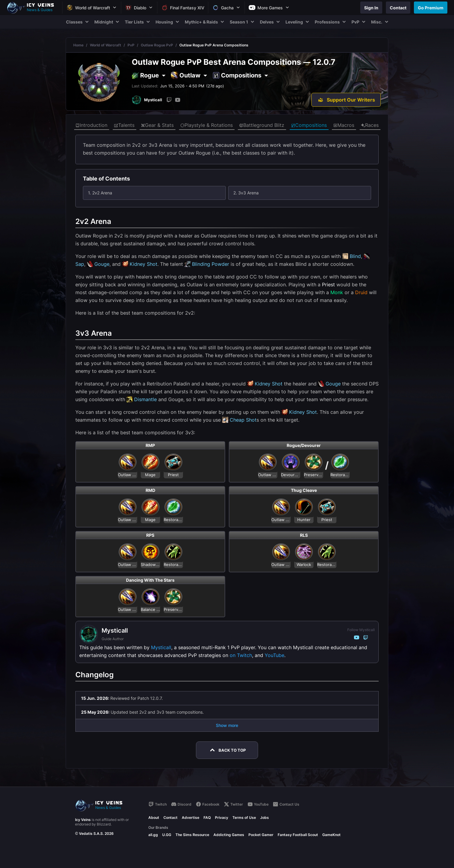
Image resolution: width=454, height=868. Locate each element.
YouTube (274, 655)
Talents (124, 125)
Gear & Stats (157, 125)
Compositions (309, 125)
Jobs (265, 818)
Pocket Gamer (261, 835)
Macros (344, 125)
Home (78, 45)
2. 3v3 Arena (246, 193)
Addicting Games (229, 835)
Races (370, 125)
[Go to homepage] (33, 8)
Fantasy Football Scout (298, 835)
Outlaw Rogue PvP (157, 45)
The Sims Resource (192, 835)
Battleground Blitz (262, 125)
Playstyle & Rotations (207, 125)
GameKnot (331, 835)
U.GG (167, 835)
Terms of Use (244, 818)
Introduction (91, 125)
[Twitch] (169, 100)
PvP (131, 45)
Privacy (222, 818)
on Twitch (241, 655)
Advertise (191, 818)
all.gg (153, 835)
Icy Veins (83, 820)
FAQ (207, 818)
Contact (170, 818)
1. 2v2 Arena (100, 193)
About (154, 818)
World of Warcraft (106, 45)
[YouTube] (178, 100)
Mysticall (161, 647)
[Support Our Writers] (346, 100)
